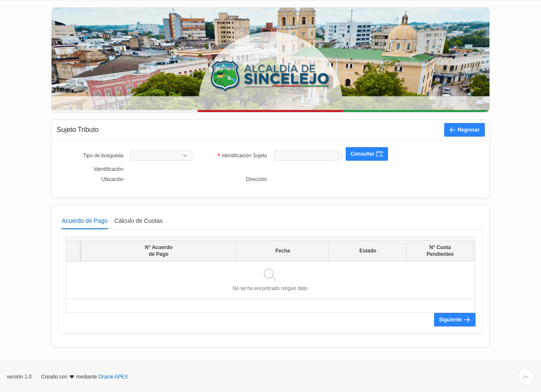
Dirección (257, 179)
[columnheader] (73, 251)
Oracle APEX (113, 377)
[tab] (85, 221)
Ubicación (113, 179)
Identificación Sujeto (245, 156)
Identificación (109, 169)
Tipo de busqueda (104, 156)
